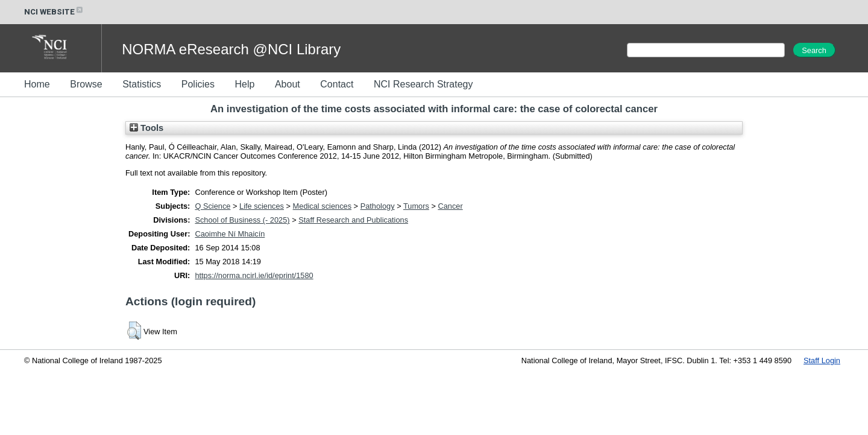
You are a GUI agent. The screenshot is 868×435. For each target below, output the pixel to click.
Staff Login (822, 360)
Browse (86, 84)
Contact (337, 84)
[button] (134, 331)
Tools (146, 128)
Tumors (416, 206)
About (288, 84)
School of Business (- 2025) (242, 220)
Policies (198, 84)
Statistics (142, 84)
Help (244, 84)
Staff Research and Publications (353, 220)
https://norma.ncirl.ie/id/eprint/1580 (254, 275)
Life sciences (262, 206)
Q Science (212, 206)
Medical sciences (322, 206)
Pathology (378, 206)
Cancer (450, 206)
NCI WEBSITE (54, 12)
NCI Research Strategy (423, 84)
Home (37, 84)
